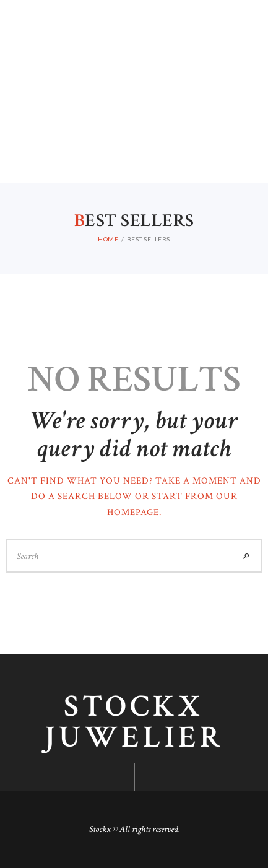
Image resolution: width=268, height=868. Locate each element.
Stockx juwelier (134, 723)
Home (108, 239)
